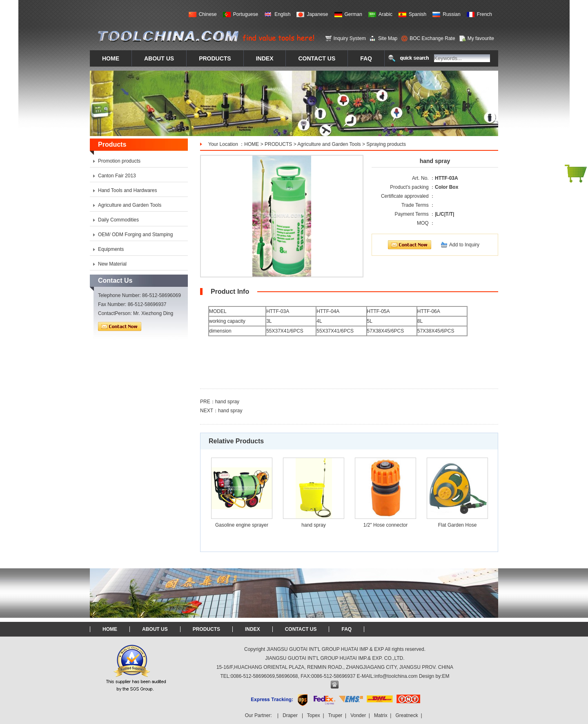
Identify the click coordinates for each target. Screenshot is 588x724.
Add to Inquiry (464, 245)
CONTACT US (301, 629)
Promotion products (119, 161)
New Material (112, 264)
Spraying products (386, 144)
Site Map (388, 38)
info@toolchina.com (396, 676)
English (282, 14)
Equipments (111, 249)
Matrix (381, 715)
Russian (451, 14)
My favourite (481, 38)
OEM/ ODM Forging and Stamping (135, 235)
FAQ (346, 629)
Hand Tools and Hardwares (128, 190)
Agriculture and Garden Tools (329, 144)
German (353, 14)
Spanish (418, 14)
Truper (335, 715)
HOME (252, 144)
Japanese (317, 14)
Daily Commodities (118, 220)
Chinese (208, 14)
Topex (314, 715)
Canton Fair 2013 (117, 176)
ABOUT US (155, 629)
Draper (290, 715)
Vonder (358, 715)
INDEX (253, 629)
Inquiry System (350, 38)
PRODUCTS (278, 144)
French (484, 14)
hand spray (227, 402)
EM (446, 676)
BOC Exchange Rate (432, 38)
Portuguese (246, 14)
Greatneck (406, 715)
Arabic (385, 14)
